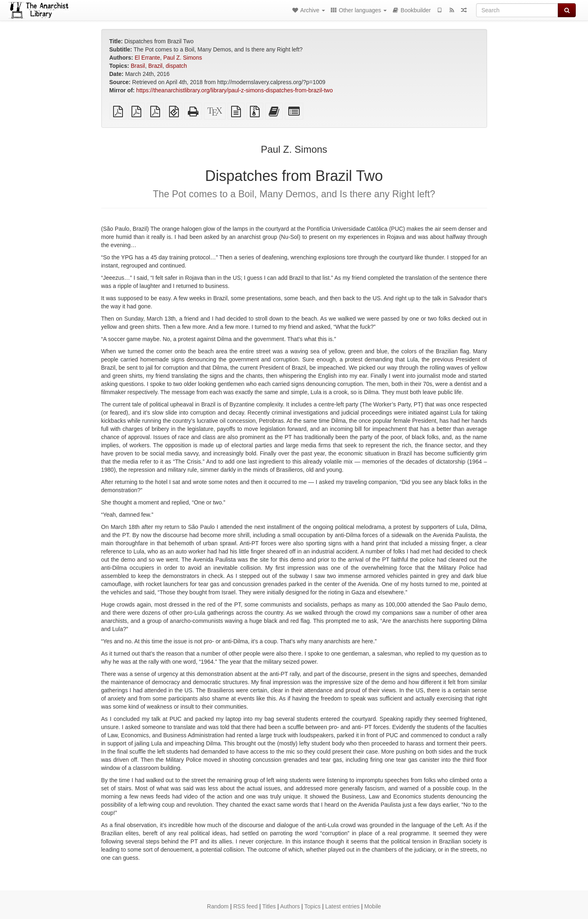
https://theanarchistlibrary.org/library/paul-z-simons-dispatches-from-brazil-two (235, 90)
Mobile (373, 906)
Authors (290, 906)
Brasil (138, 66)
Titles (269, 906)
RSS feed (245, 906)
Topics (312, 906)
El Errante (147, 58)
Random (218, 906)
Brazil (155, 66)
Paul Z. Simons (183, 58)
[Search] (517, 10)
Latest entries (342, 906)
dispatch (176, 66)
